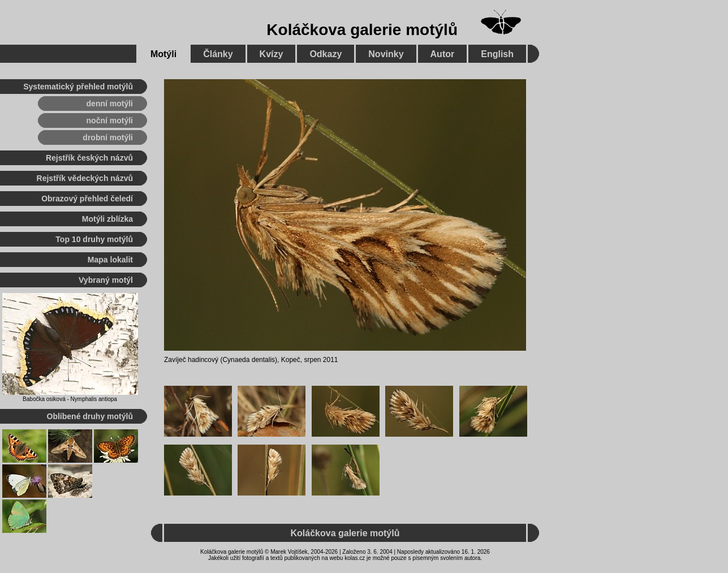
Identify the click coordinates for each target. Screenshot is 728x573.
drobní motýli (108, 137)
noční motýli (110, 120)
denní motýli (110, 104)
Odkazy (326, 54)
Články (218, 54)
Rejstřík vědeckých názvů (85, 178)
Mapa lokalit (110, 260)
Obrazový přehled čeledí (87, 199)
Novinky (386, 54)
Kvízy (272, 54)
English (497, 54)
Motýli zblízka (107, 219)
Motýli (163, 54)
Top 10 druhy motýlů (94, 239)
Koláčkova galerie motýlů (362, 30)
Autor (443, 54)
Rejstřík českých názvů (89, 158)
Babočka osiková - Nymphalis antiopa (70, 399)
